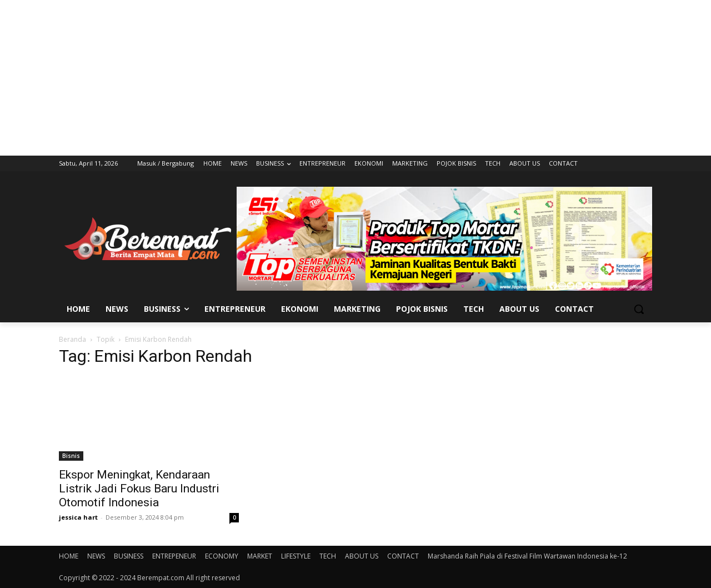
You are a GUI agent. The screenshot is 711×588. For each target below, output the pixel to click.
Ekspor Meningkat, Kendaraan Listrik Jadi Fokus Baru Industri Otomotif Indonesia (139, 489)
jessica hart (78, 517)
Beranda (72, 339)
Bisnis (71, 456)
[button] (639, 309)
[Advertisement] (355, 78)
